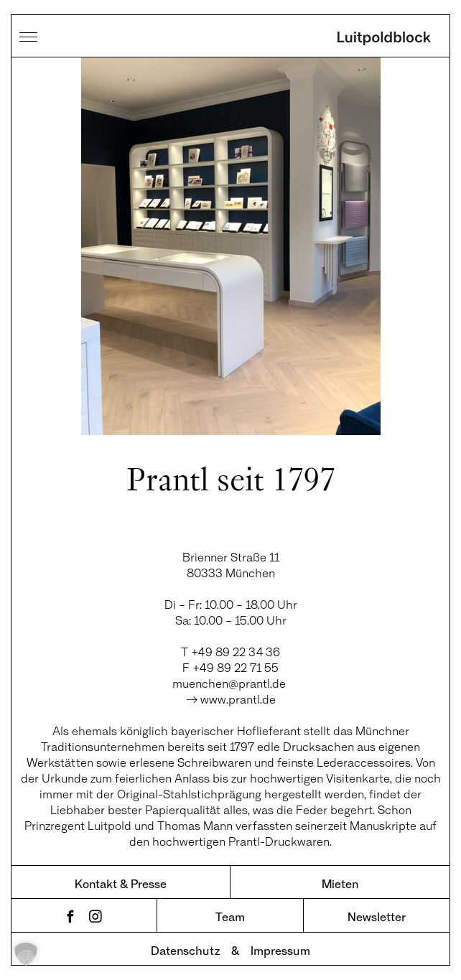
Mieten (340, 883)
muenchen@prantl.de (230, 683)
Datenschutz (185, 950)
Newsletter (377, 916)
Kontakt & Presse (121, 883)
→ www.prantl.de (231, 699)
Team (230, 916)
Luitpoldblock (384, 39)
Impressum (280, 950)
